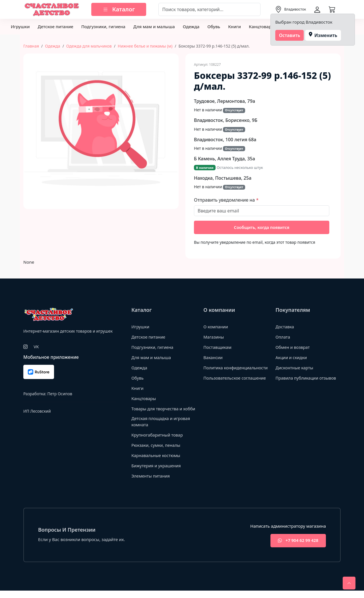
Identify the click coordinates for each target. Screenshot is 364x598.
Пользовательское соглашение (235, 384)
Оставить (290, 35)
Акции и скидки (292, 358)
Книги (234, 26)
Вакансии (213, 358)
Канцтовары (262, 26)
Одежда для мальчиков (89, 46)
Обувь (214, 26)
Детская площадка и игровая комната (162, 428)
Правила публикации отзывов (307, 378)
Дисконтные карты (295, 368)
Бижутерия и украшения (157, 472)
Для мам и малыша (154, 26)
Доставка (285, 327)
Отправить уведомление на (225, 200)
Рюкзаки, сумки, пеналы (157, 452)
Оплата (283, 337)
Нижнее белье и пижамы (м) (145, 46)
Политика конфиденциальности (226, 371)
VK (36, 347)
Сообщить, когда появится (262, 228)
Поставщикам (218, 347)
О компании (216, 327)
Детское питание (55, 26)
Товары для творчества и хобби (158, 412)
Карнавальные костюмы (157, 462)
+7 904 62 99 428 (297, 548)
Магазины (214, 337)
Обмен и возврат (293, 347)
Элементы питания (151, 483)
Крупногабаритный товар (158, 442)
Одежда (191, 26)
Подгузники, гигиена (103, 26)
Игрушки (20, 26)
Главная (31, 46)
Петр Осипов (60, 394)
